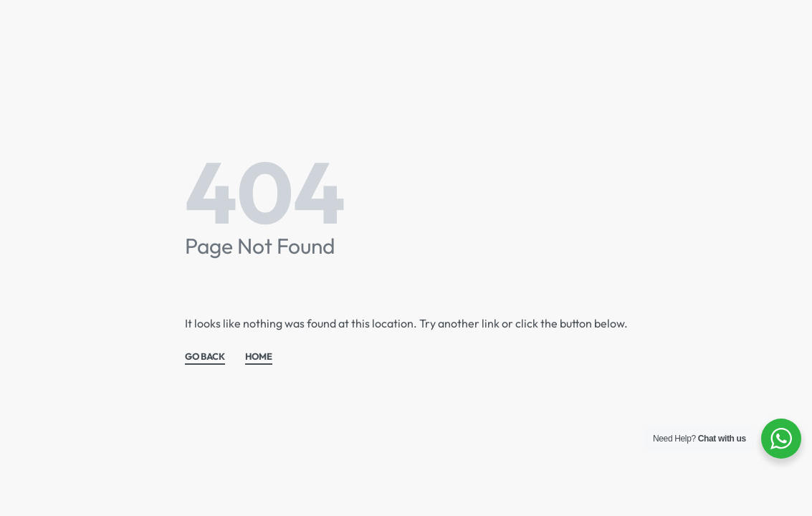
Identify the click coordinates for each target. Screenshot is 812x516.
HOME (259, 357)
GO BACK (205, 357)
